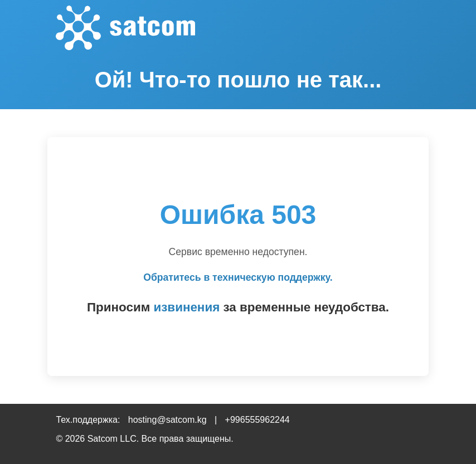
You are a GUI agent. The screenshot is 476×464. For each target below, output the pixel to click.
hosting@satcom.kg (167, 420)
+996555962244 (258, 420)
